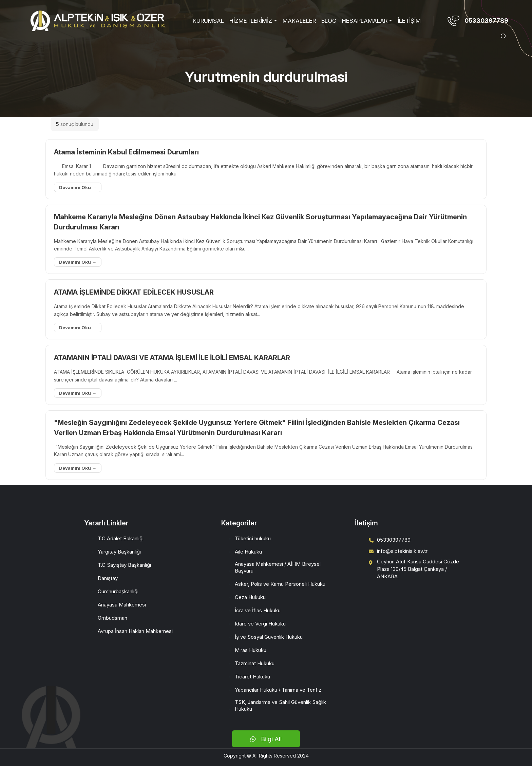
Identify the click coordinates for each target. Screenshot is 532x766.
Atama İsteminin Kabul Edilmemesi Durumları (126, 152)
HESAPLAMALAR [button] (365, 21)
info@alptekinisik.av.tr (402, 551)
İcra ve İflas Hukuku (258, 610)
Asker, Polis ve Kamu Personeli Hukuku (280, 584)
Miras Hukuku (251, 650)
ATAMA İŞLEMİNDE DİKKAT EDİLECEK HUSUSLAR (134, 292)
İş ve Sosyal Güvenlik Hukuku (269, 637)
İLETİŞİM (409, 21)
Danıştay (108, 578)
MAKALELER (299, 21)
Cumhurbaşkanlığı (118, 591)
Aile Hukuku (248, 552)
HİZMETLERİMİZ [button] (251, 21)
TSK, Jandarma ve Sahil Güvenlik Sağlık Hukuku (280, 705)
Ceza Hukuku (250, 597)
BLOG (329, 21)
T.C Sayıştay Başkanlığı (124, 565)
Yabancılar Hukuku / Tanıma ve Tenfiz (278, 690)
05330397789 (486, 21)
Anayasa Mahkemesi (122, 605)
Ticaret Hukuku (252, 677)
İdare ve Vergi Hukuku (260, 624)
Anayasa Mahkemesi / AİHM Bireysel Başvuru (278, 567)
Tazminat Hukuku (255, 663)
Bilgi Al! (266, 739)
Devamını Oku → (78, 187)
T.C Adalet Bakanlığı (121, 538)
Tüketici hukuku (253, 538)
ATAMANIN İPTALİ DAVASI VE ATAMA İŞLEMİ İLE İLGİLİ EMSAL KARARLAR (172, 358)
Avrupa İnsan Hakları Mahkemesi (135, 631)
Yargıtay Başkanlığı (119, 552)
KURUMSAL (208, 21)
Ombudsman (112, 618)
